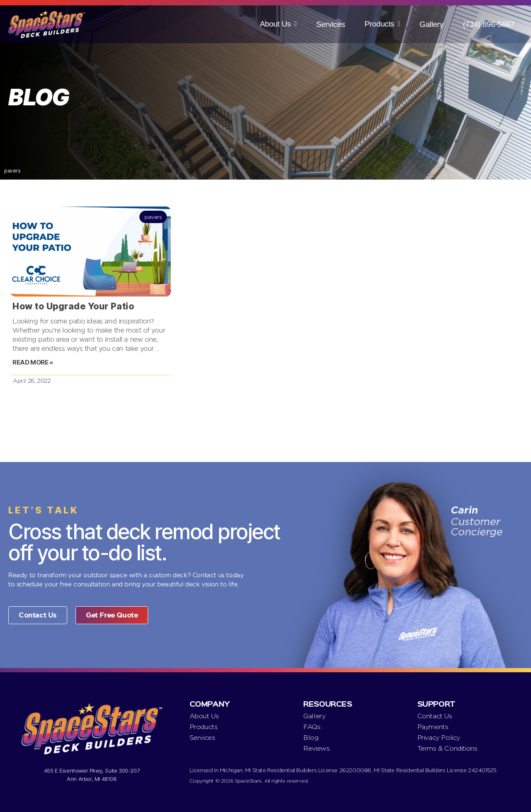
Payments (433, 727)
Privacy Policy (439, 738)
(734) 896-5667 (489, 24)
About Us (275, 24)
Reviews (316, 748)
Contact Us (435, 716)
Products (380, 24)
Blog (311, 738)
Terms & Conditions (447, 748)
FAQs (312, 727)
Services (331, 24)
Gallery (431, 24)
